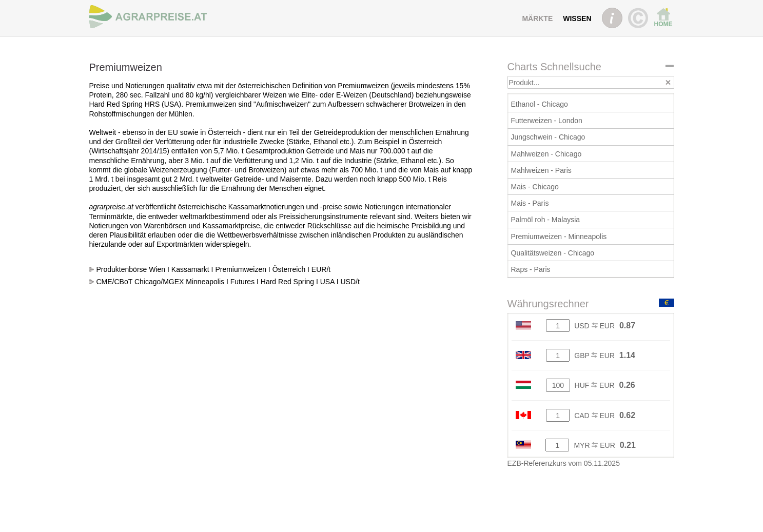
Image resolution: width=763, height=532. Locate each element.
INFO (612, 18)
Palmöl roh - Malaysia (546, 220)
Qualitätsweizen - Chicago (553, 253)
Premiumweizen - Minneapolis (559, 237)
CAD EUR (594, 416)
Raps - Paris (531, 269)
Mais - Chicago (535, 187)
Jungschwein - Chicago (548, 137)
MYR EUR (594, 445)
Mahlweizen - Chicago (546, 154)
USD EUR (594, 326)
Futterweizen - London (547, 121)
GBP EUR (594, 356)
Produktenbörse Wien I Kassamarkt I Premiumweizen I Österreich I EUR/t (214, 269)
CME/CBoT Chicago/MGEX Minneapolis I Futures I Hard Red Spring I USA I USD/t (228, 282)
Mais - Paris (530, 203)
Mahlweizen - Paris (541, 170)
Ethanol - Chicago (540, 104)
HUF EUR (595, 385)
